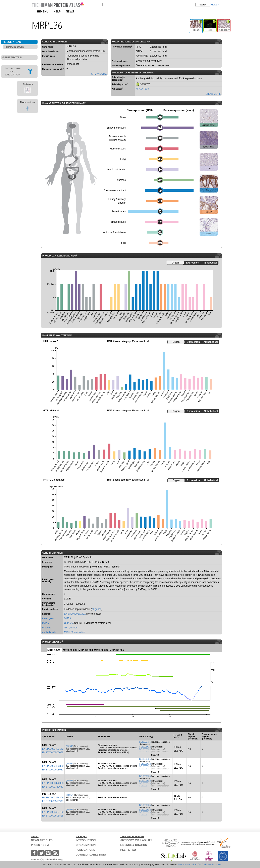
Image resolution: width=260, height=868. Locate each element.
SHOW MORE (99, 74)
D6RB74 (69, 795)
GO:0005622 (145, 747)
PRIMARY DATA (14, 47)
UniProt (46, 623)
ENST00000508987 (53, 770)
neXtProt (46, 628)
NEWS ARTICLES (42, 840)
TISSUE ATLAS (12, 42)
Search (203, 5)
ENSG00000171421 (75, 614)
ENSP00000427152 (53, 812)
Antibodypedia (49, 632)
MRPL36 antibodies (75, 632)
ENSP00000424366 (53, 798)
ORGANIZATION (86, 845)
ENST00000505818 (53, 816)
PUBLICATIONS (85, 850)
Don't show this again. (210, 865)
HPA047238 (142, 89)
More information (188, 865)
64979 (67, 618)
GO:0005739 (145, 749)
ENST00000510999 (53, 801)
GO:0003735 (145, 742)
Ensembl (46, 614)
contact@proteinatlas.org (47, 859)
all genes (97, 609)
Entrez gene (48, 618)
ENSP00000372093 (53, 783)
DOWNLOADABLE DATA (91, 855)
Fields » (215, 5)
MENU (43, 11)
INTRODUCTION (86, 840)
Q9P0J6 (68, 623)
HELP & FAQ (128, 850)
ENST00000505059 (53, 753)
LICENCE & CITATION (134, 845)
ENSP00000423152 (53, 749)
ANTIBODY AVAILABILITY (136, 840)
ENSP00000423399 (53, 766)
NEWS (70, 11)
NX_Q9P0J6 (71, 628)
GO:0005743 (145, 752)
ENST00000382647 (53, 787)
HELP (57, 11)
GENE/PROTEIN (12, 57)
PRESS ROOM (40, 845)
